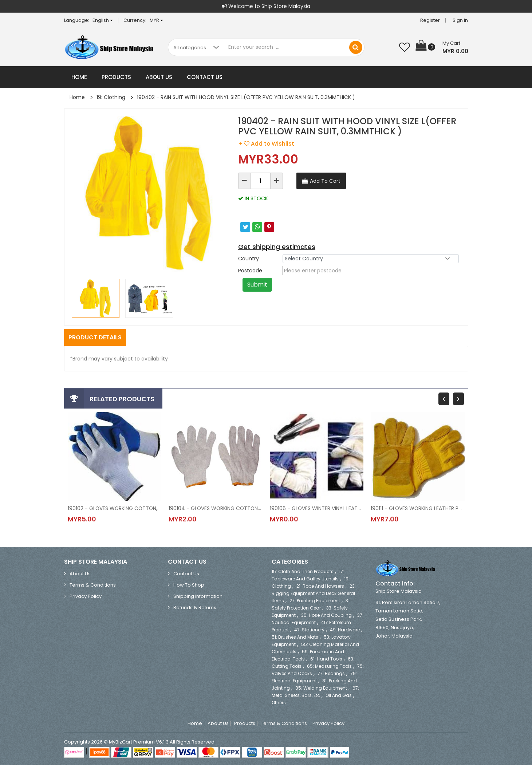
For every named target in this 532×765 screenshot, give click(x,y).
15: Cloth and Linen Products (303, 571)
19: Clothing (111, 97)
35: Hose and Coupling (326, 615)
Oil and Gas (339, 695)
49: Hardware (345, 630)
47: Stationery (309, 630)
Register (430, 20)
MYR (156, 20)
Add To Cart (325, 181)
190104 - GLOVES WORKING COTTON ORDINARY (216, 508)
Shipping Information (198, 596)
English (103, 20)
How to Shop (189, 585)
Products (116, 77)
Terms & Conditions (93, 585)
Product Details (95, 337)
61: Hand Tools (326, 659)
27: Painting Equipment (315, 601)
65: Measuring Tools (329, 666)
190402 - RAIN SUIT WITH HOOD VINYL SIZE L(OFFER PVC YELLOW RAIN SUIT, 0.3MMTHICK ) (246, 97)
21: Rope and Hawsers (320, 586)
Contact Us (205, 77)
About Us (159, 77)
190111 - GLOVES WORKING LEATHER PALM (418, 508)
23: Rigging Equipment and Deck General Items (314, 593)
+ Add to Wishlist (266, 144)
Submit (257, 285)
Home (79, 77)
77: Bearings (331, 673)
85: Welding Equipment (321, 688)
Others (279, 703)
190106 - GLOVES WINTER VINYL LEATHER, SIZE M (317, 508)
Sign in (461, 20)
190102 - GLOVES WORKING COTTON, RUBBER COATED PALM (115, 508)
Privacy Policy (86, 596)
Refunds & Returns (195, 608)
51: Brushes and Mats (295, 637)
